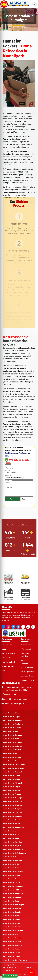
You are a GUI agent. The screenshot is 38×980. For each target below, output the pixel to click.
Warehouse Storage (27, 672)
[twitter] (13, 623)
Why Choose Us (7, 654)
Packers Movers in (11, 709)
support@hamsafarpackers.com (16, 695)
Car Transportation (27, 668)
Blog (3, 667)
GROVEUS (25, 971)
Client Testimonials (8, 650)
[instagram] (8, 623)
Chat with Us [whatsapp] (10, 975)
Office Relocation (27, 645)
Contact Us (5, 645)
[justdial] (23, 623)
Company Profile (7, 641)
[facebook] (3, 623)
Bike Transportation (28, 664)
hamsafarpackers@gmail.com (15, 700)
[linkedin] (18, 623)
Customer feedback (8, 658)
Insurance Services (27, 676)
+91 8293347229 (10, 691)
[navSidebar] (34, 4)
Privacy (29, 964)
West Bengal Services (9, 663)
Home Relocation (27, 641)
